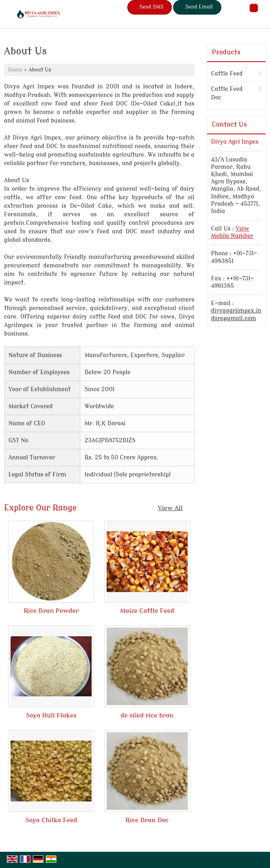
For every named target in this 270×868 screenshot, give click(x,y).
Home (15, 70)
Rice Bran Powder (51, 611)
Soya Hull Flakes (51, 715)
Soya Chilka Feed (51, 820)
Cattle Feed (227, 74)
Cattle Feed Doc (227, 93)
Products (226, 52)
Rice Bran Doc (147, 820)
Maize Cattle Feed (147, 611)
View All (170, 508)
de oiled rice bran (147, 715)
